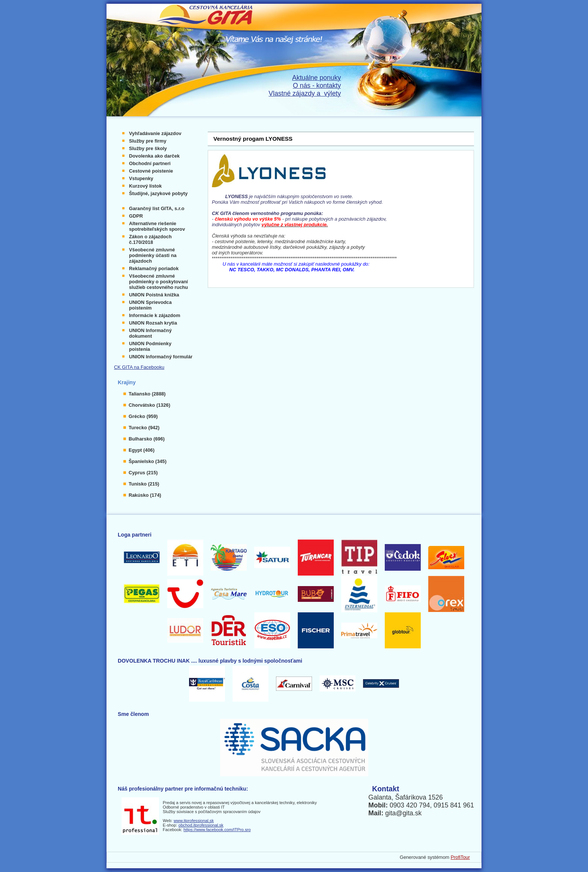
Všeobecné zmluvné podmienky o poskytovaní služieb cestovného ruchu (158, 282)
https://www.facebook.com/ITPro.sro (217, 830)
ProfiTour (460, 857)
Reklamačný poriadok (154, 268)
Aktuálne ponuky (316, 78)
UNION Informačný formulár (161, 357)
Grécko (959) (143, 416)
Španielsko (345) (148, 461)
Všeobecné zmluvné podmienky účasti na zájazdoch (153, 255)
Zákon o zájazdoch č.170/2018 (150, 239)
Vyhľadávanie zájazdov (155, 133)
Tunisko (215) (144, 484)
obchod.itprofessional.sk (201, 825)
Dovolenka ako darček (154, 156)
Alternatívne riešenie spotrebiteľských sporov (157, 226)
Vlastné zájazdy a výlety (305, 93)
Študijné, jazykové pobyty (158, 193)
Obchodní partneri (150, 163)
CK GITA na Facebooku (139, 367)
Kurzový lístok (145, 186)
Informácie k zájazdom (155, 315)
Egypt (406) (142, 450)
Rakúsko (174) (145, 495)
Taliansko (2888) (147, 394)
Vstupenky (141, 178)
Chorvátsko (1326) (149, 405)
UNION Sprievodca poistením (150, 305)
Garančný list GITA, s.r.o (157, 208)
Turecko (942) (144, 428)
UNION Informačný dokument (150, 333)
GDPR (136, 216)
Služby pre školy (148, 148)
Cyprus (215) (143, 473)
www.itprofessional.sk (194, 821)
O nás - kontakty (317, 86)
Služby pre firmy (148, 141)
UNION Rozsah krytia (153, 323)
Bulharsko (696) (147, 439)
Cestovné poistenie (151, 171)
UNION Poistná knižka (154, 295)
